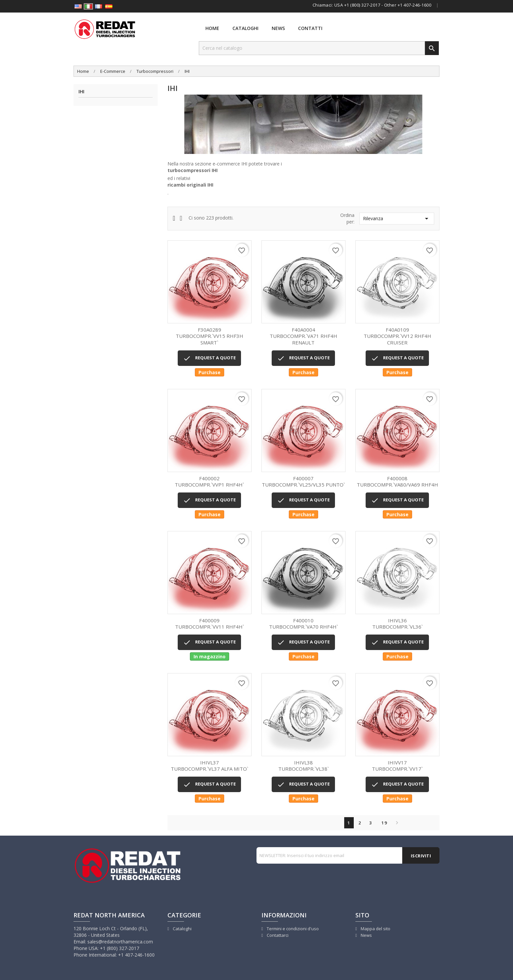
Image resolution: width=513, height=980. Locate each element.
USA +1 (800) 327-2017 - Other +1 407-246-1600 (383, 5)
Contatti (310, 28)
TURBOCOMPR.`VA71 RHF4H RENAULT (303, 336)
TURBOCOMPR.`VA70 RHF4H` (303, 624)
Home (212, 28)
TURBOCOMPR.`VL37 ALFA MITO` (210, 766)
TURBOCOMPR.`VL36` (397, 624)
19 (384, 823)
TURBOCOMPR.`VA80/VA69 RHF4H (397, 482)
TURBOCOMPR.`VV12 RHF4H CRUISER (397, 336)
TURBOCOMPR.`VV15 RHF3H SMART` (210, 336)
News (278, 28)
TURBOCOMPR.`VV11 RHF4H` (210, 624)
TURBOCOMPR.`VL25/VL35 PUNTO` (303, 482)
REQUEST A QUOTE (209, 358)
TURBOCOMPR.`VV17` (397, 766)
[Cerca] (312, 48)
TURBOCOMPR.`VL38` (303, 766)
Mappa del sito (375, 929)
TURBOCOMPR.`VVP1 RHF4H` (210, 482)
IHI (81, 92)
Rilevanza (397, 219)
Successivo (395, 823)
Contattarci (277, 935)
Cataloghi (245, 28)
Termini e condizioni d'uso (292, 929)
